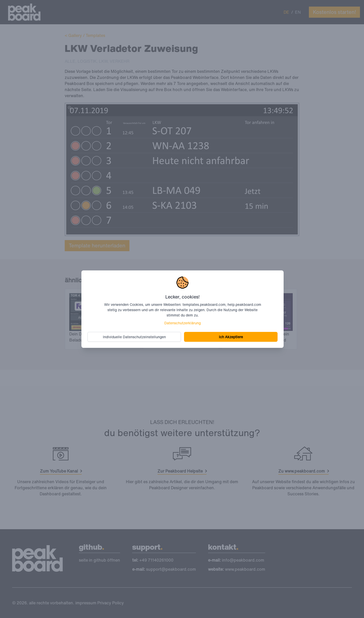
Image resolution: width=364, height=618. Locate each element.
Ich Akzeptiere (231, 337)
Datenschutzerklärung (183, 323)
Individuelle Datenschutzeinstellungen (134, 337)
